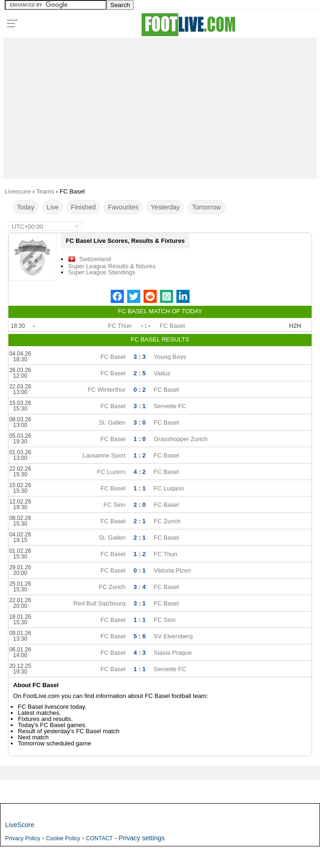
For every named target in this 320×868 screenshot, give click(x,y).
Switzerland (95, 259)
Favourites (123, 207)
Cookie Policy (63, 838)
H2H (295, 326)
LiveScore (20, 825)
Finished (83, 207)
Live (53, 207)
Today (26, 207)
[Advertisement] (160, 106)
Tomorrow (206, 207)
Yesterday (165, 207)
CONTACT (99, 838)
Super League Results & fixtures (112, 266)
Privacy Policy (23, 838)
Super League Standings (102, 272)
